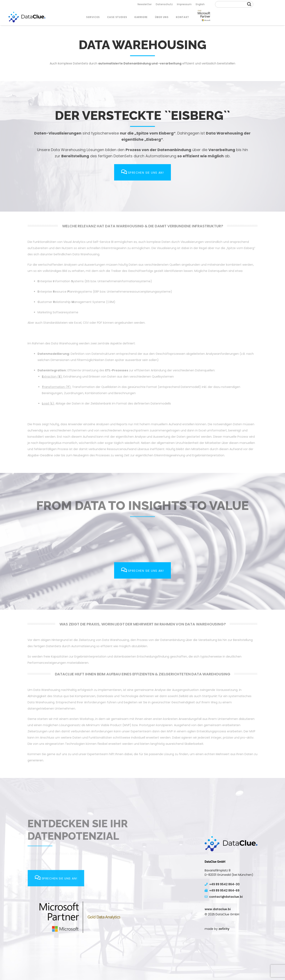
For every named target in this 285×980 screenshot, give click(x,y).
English (200, 4)
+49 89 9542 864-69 (222, 890)
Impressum (184, 4)
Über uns (162, 17)
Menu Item (204, 17)
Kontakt (182, 17)
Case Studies (117, 17)
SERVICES (93, 17)
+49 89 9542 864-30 (222, 884)
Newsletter (145, 4)
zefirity (224, 929)
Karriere (141, 17)
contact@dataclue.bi (224, 897)
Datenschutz (164, 4)
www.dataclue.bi (218, 909)
